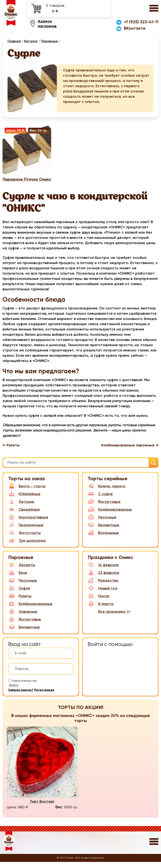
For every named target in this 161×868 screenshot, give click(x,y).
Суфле (19, 594)
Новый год (103, 594)
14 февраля (103, 571)
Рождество (103, 587)
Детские (21, 508)
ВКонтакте (135, 29)
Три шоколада (27, 547)
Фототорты (24, 539)
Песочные (102, 523)
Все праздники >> (114, 618)
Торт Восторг (42, 808)
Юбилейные (24, 500)
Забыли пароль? (21, 696)
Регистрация (44, 696)
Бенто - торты (27, 492)
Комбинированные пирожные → (130, 452)
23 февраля (103, 579)
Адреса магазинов (47, 24)
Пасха (98, 602)
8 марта (101, 610)
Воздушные (103, 539)
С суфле (100, 500)
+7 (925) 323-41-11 (141, 23)
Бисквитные (103, 531)
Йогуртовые (104, 508)
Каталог (31, 42)
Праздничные (26, 531)
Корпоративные (28, 523)
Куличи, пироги (106, 492)
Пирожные (49, 42)
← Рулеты (11, 452)
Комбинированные (110, 516)
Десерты (22, 571)
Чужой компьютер (24, 687)
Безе (18, 579)
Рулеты (20, 602)
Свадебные (24, 516)
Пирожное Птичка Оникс (27, 183)
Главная (14, 42)
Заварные (23, 618)
